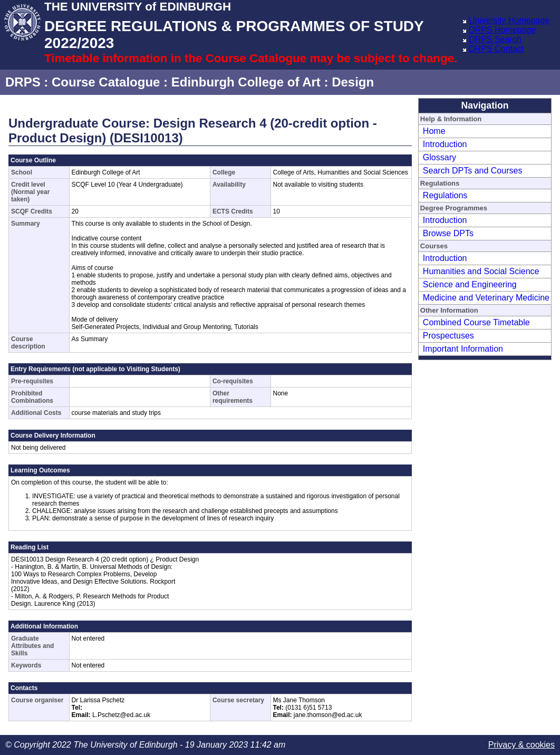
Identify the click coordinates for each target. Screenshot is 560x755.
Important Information (463, 349)
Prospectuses (448, 336)
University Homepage (509, 20)
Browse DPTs (448, 233)
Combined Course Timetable (476, 322)
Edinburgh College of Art (246, 82)
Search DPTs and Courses (473, 171)
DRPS (23, 82)
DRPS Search (495, 39)
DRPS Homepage (502, 30)
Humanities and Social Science (481, 271)
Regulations (445, 195)
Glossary (440, 157)
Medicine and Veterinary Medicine (486, 298)
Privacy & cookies (522, 745)
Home (434, 131)
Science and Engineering (470, 284)
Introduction (445, 144)
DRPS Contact (496, 49)
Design (353, 82)
